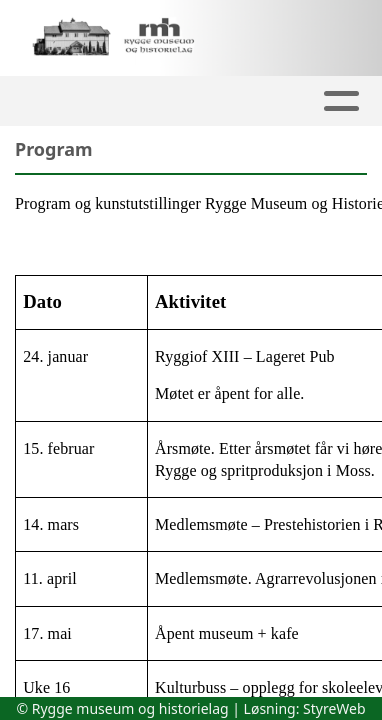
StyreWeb (334, 708)
